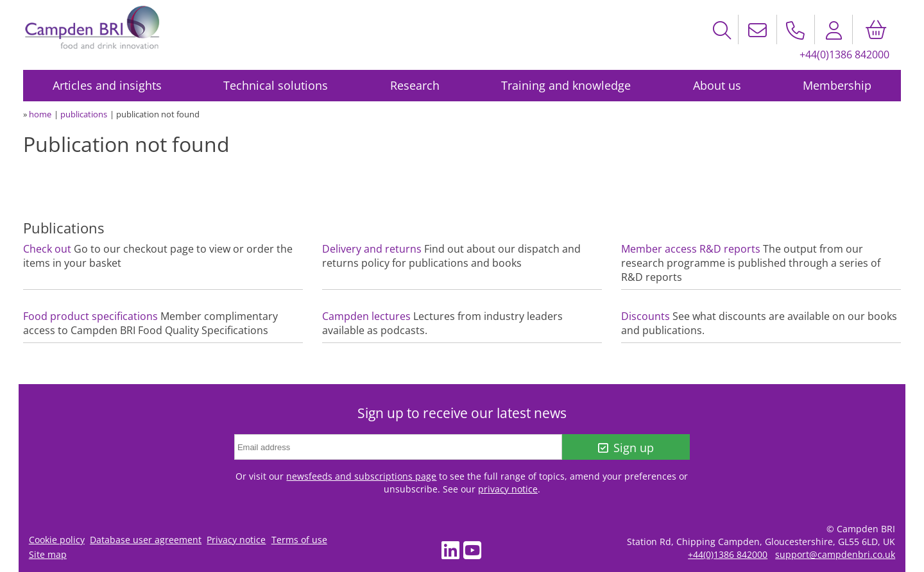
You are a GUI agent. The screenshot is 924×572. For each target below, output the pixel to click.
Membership (837, 85)
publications (84, 114)
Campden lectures (366, 316)
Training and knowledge (566, 85)
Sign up (626, 448)
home (40, 114)
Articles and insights (107, 85)
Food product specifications (90, 316)
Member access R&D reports (691, 249)
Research (415, 85)
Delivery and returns (372, 249)
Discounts (646, 316)
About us (717, 85)
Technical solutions (276, 85)
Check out (47, 249)
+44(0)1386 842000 (844, 55)
